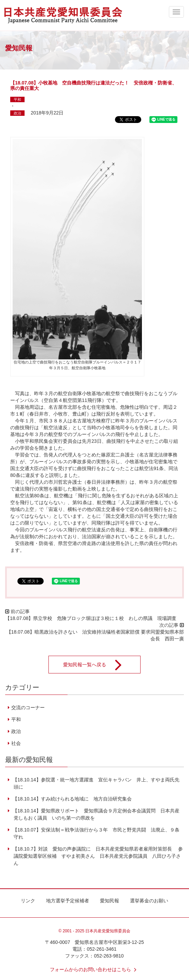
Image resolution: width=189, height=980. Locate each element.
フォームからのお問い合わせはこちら (94, 969)
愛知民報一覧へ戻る (97, 665)
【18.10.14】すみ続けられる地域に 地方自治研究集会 (71, 799)
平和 (17, 99)
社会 (16, 743)
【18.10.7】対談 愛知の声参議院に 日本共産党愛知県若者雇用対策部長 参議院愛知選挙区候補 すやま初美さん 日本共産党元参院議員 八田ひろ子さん (97, 856)
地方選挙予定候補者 (68, 901)
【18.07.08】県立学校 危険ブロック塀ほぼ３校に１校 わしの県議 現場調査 (91, 618)
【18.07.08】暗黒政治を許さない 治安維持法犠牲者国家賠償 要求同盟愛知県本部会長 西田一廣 (95, 635)
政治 (17, 113)
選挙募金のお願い (149, 901)
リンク (28, 901)
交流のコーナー (28, 707)
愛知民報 (110, 901)
